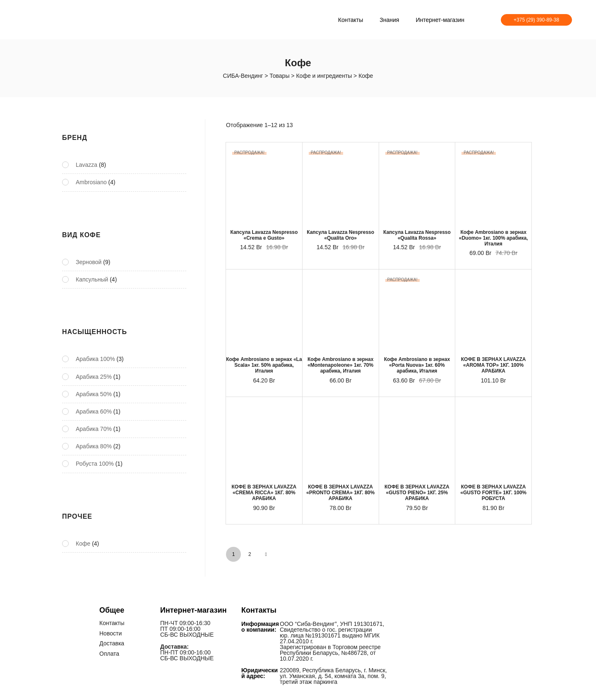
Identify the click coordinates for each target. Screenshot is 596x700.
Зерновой (89, 262)
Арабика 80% (94, 446)
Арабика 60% (94, 411)
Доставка (112, 643)
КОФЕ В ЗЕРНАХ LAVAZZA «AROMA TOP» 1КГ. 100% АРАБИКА (494, 365)
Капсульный (92, 279)
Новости (111, 633)
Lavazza (87, 165)
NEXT (266, 554)
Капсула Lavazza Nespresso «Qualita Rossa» (417, 235)
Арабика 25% (94, 377)
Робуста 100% (95, 464)
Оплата (109, 653)
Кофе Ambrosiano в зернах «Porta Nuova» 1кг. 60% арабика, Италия (417, 365)
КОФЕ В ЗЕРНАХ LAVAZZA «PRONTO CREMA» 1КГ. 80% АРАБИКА (340, 493)
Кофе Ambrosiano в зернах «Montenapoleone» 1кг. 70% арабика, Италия (340, 365)
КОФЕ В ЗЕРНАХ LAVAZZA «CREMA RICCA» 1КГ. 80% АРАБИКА (264, 493)
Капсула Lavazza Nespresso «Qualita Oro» (340, 235)
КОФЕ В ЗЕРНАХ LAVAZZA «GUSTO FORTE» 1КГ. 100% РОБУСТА (493, 493)
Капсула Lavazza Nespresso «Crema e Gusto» (264, 235)
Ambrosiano (91, 182)
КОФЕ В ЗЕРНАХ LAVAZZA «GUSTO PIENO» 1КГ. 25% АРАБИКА (417, 493)
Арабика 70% (94, 429)
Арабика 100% (95, 359)
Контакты (351, 20)
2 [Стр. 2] (250, 554)
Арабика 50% (94, 394)
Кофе (83, 544)
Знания (389, 20)
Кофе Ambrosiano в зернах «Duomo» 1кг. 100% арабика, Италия (494, 238)
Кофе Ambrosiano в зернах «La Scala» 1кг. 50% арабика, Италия (264, 365)
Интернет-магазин (440, 20)
